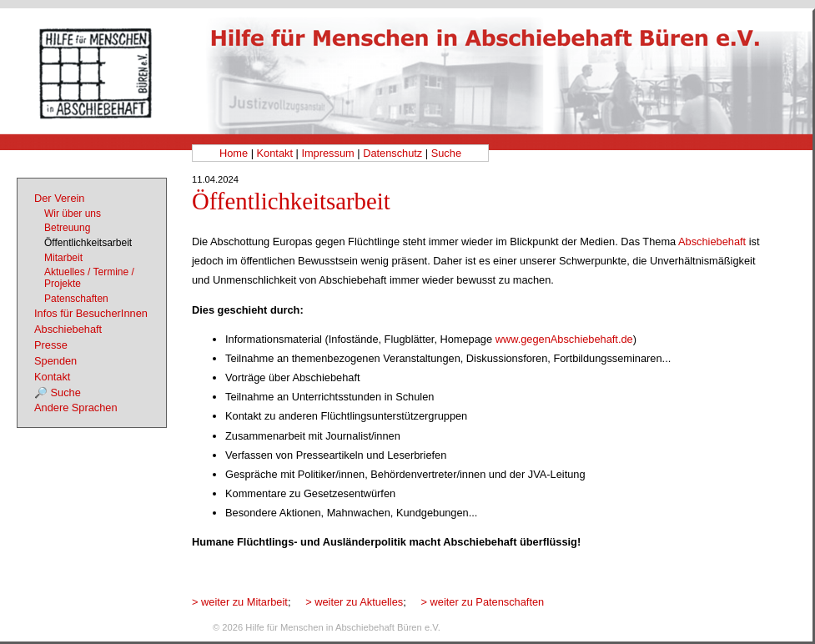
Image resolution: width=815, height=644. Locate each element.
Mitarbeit (63, 258)
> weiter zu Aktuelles (354, 602)
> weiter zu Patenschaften (483, 602)
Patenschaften (76, 299)
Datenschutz (392, 153)
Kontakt (275, 153)
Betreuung (67, 228)
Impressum (327, 153)
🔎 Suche (58, 392)
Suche (446, 153)
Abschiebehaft (712, 241)
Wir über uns (73, 214)
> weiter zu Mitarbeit (240, 602)
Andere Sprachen (76, 408)
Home (234, 153)
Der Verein (59, 198)
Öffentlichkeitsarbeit (88, 243)
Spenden (55, 361)
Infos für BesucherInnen (91, 313)
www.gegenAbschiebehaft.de (564, 339)
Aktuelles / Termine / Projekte (89, 278)
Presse (51, 345)
